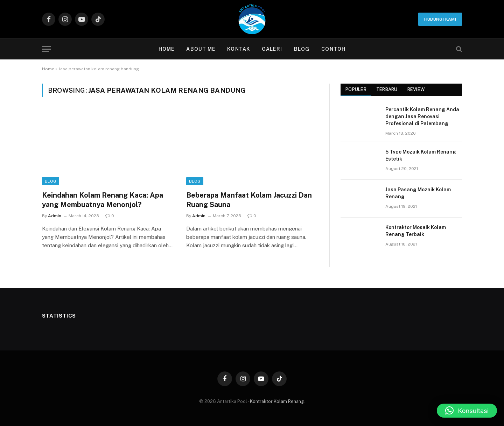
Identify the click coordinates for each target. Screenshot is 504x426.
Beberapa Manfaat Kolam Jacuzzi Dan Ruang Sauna (249, 200)
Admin (55, 216)
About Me (201, 49)
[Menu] (47, 49)
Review (416, 89)
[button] (467, 411)
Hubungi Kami (440, 19)
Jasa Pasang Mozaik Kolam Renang (418, 193)
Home (166, 49)
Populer (356, 89)
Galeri (272, 49)
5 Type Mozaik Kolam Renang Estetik (421, 155)
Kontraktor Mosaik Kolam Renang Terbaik (416, 231)
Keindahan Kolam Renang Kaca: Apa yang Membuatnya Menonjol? (103, 200)
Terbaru (387, 89)
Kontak (239, 49)
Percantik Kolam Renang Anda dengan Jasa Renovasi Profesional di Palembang (422, 116)
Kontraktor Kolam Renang (277, 401)
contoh (333, 49)
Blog (302, 49)
